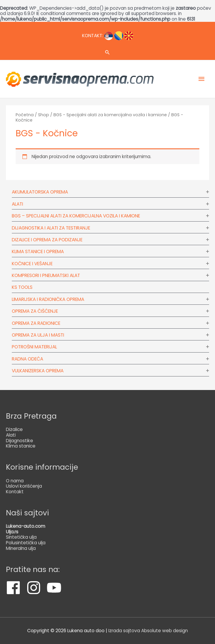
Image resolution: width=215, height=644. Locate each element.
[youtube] (56, 588)
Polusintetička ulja (26, 543)
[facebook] (16, 588)
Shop (44, 115)
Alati (17, 204)
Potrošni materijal (34, 347)
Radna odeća (27, 359)
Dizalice (14, 429)
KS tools (22, 287)
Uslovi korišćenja (24, 486)
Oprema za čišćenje (35, 311)
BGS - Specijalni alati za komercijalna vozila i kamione (110, 115)
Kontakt (15, 492)
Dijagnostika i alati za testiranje (51, 228)
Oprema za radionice (36, 323)
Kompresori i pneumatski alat (46, 275)
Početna (25, 115)
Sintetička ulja (21, 537)
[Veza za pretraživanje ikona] (107, 52)
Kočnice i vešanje (32, 264)
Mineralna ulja (21, 548)
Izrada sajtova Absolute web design (148, 631)
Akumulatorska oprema (40, 192)
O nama (15, 481)
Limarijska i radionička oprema (48, 299)
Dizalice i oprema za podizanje (47, 240)
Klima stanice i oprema (38, 251)
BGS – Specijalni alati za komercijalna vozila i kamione (76, 216)
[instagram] (36, 588)
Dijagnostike (19, 441)
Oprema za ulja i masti (38, 335)
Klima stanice (21, 446)
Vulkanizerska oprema (38, 371)
